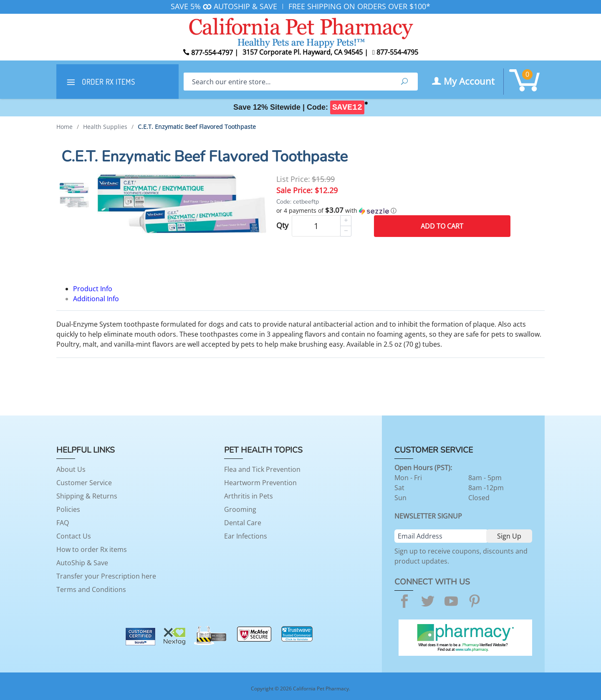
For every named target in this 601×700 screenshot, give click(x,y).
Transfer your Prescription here (106, 576)
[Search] (287, 82)
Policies (68, 509)
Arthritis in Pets (249, 496)
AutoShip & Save (82, 563)
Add (442, 226)
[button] (393, 211)
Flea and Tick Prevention (262, 469)
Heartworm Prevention (260, 483)
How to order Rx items (92, 549)
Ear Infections (246, 536)
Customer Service (84, 483)
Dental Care (243, 523)
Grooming (240, 509)
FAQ (63, 523)
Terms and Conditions (91, 589)
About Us (71, 469)
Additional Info (96, 299)
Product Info (93, 289)
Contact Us (74, 536)
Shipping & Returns (87, 496)
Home (64, 127)
